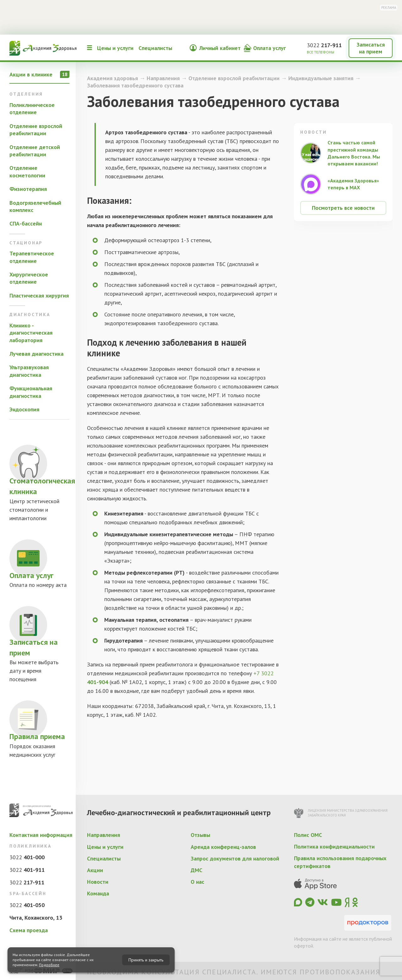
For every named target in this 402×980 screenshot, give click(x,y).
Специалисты (155, 48)
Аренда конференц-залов (223, 847)
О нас (197, 882)
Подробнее (49, 965)
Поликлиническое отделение (32, 109)
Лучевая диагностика (36, 354)
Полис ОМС (308, 835)
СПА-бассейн (26, 223)
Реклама (389, 8)
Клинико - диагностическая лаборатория (31, 333)
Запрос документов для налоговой (235, 858)
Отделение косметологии (27, 171)
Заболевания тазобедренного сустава (135, 85)
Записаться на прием (371, 48)
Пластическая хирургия (39, 295)
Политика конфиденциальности (334, 846)
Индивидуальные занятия (321, 78)
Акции (95, 870)
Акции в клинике (39, 74)
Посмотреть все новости (343, 208)
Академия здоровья (112, 78)
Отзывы (200, 835)
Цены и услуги (115, 48)
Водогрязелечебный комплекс (35, 206)
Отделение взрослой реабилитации (36, 130)
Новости (98, 882)
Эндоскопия (24, 409)
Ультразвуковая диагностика (29, 371)
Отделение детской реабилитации (35, 151)
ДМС (196, 870)
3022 (324, 45)
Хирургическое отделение (29, 278)
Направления (163, 78)
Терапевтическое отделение (32, 257)
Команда (98, 893)
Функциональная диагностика (31, 392)
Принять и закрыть (146, 960)
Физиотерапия (28, 189)
